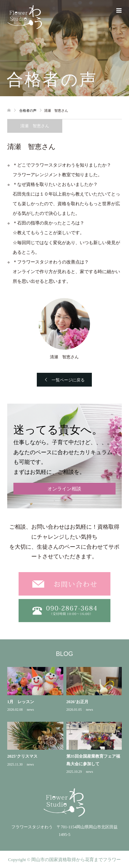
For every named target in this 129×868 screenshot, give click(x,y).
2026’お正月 (77, 702)
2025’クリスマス (22, 756)
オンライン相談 (64, 489)
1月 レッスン (21, 702)
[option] (66, 721)
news (30, 710)
